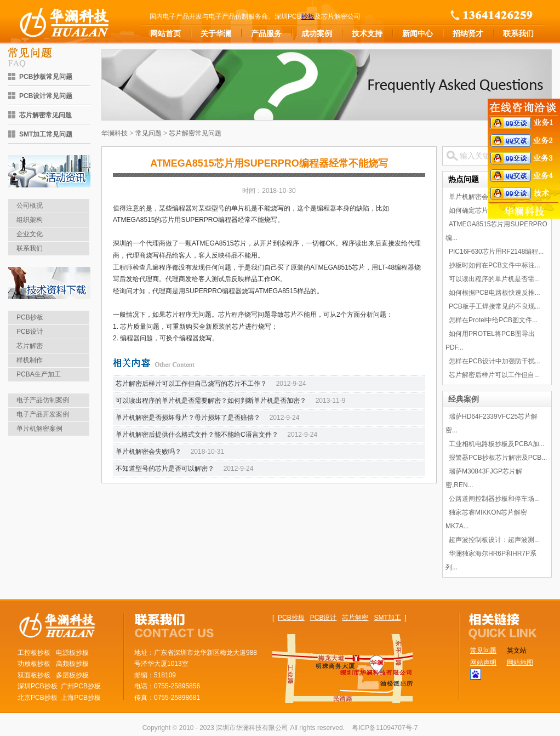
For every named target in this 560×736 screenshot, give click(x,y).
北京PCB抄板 (38, 698)
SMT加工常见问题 (46, 134)
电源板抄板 (72, 653)
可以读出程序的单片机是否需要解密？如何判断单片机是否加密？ (211, 401)
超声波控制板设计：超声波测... (494, 540)
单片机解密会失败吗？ (148, 452)
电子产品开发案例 (43, 414)
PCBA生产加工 (39, 374)
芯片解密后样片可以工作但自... (494, 375)
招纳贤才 (468, 33)
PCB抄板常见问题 (46, 77)
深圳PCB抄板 (38, 686)
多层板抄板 (72, 675)
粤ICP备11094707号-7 (385, 728)
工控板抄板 (34, 653)
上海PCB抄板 (81, 698)
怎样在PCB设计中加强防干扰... (495, 361)
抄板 (308, 16)
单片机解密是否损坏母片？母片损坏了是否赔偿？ (188, 418)
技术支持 (367, 33)
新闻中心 (418, 33)
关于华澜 (216, 33)
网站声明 (483, 663)
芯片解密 (30, 346)
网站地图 (520, 663)
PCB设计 (30, 332)
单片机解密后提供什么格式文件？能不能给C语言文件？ (197, 435)
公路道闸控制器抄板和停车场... (494, 499)
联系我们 (518, 33)
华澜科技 (115, 133)
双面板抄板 (34, 675)
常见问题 (148, 133)
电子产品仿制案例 (43, 400)
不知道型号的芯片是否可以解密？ (165, 469)
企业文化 (30, 234)
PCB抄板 (30, 317)
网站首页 (165, 33)
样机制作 (30, 360)
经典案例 (464, 399)
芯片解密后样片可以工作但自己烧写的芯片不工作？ (191, 384)
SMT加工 (387, 618)
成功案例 (317, 33)
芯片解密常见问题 (45, 115)
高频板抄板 (72, 664)
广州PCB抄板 (81, 686)
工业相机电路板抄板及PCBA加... (497, 444)
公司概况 (30, 206)
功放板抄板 (34, 664)
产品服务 (266, 33)
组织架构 (30, 220)
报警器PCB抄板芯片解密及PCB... (498, 458)
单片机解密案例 (39, 429)
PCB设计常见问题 (46, 96)
